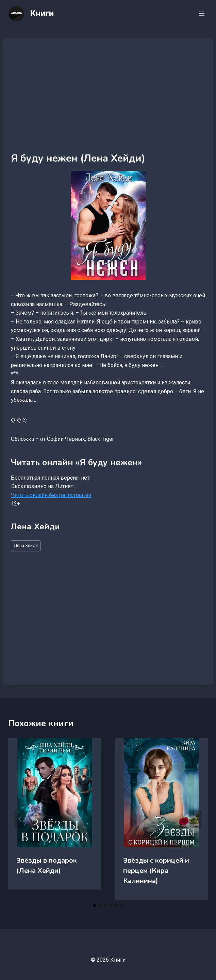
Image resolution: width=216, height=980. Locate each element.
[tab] (95, 906)
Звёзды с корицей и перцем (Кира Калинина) (156, 871)
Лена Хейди (26, 545)
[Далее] (196, 819)
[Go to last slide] (20, 819)
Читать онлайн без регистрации (51, 495)
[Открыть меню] (202, 13)
